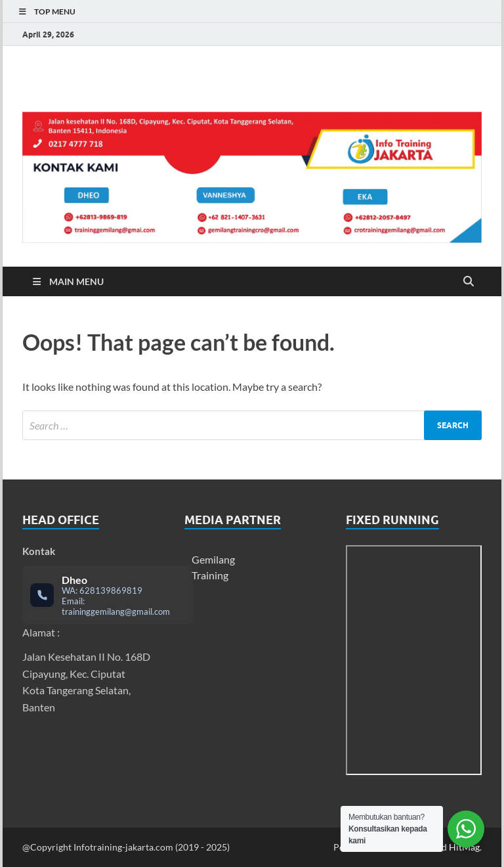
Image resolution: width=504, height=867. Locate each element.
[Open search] (469, 282)
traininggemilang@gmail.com (116, 611)
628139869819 (111, 590)
